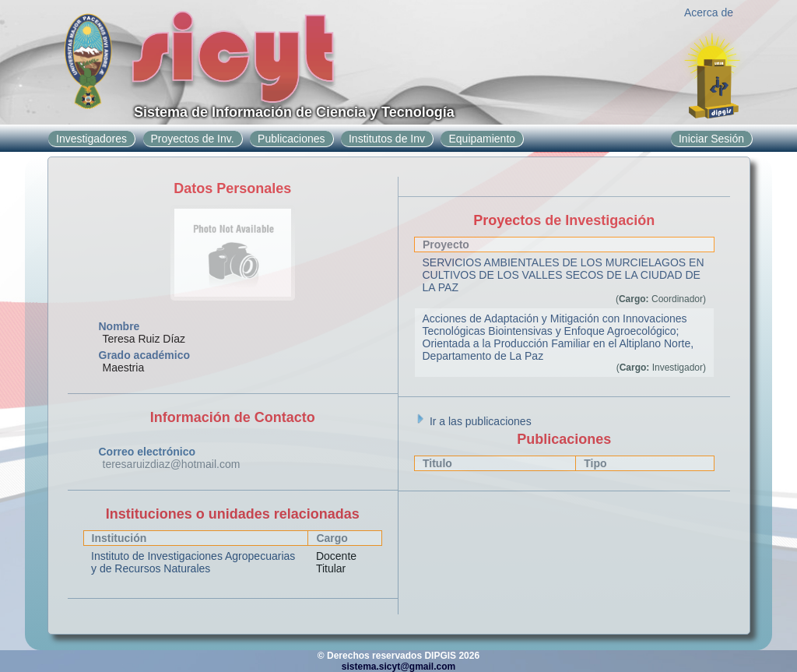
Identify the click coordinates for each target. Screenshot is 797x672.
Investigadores (91, 139)
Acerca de (709, 12)
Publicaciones (291, 139)
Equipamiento (482, 139)
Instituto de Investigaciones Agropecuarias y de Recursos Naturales (193, 562)
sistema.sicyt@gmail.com (398, 667)
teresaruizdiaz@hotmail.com (172, 464)
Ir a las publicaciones (473, 421)
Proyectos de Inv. (193, 139)
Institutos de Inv (387, 139)
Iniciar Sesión (711, 139)
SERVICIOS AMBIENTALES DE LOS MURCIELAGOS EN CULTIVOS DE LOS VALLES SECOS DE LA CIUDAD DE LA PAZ (564, 275)
